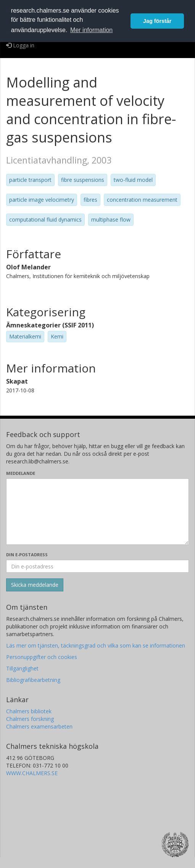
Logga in (20, 45)
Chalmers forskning (30, 719)
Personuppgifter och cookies (42, 657)
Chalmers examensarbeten (39, 726)
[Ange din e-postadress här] (97, 566)
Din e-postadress (27, 555)
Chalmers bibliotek (29, 711)
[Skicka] (35, 585)
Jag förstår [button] (157, 21)
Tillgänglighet (22, 668)
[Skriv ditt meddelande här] (97, 512)
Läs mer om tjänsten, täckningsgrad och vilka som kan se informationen (96, 645)
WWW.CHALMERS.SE (32, 773)
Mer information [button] (91, 30)
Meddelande (21, 473)
